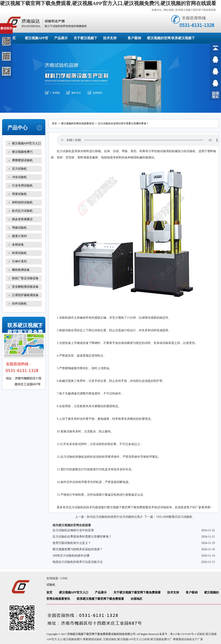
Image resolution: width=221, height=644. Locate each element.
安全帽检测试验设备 (25, 287)
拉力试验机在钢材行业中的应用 (73, 530)
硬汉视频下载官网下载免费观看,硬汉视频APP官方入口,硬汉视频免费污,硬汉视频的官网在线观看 (108, 3)
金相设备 (18, 245)
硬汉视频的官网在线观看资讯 (78, 123)
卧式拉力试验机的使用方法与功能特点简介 (115, 517)
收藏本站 (157, 10)
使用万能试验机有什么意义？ (72, 543)
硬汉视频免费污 (22, 152)
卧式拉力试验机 (22, 211)
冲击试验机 (19, 177)
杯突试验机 (19, 253)
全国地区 (136, 599)
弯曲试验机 (19, 228)
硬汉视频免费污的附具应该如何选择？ (78, 549)
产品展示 (61, 38)
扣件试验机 (19, 304)
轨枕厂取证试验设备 (25, 278)
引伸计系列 (19, 261)
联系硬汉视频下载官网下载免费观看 (196, 10)
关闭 (21, 25)
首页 (54, 123)
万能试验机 (110, 639)
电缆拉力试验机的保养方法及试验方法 (78, 562)
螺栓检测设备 (21, 270)
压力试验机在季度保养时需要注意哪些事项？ (82, 537)
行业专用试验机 (22, 186)
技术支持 (110, 38)
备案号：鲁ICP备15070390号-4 (178, 634)
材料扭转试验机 (22, 202)
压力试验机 (19, 169)
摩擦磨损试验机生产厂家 (188, 639)
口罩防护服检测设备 (25, 295)
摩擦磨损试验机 (22, 160)
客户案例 (134, 38)
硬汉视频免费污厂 (161, 639)
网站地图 (169, 10)
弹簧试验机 (19, 194)
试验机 (67, 151)
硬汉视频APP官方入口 (27, 143)
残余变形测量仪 (22, 219)
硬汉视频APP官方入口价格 (133, 639)
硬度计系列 (19, 236)
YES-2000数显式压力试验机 (174, 517)
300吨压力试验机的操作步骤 (71, 556)
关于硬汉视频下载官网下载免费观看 (137, 592)
